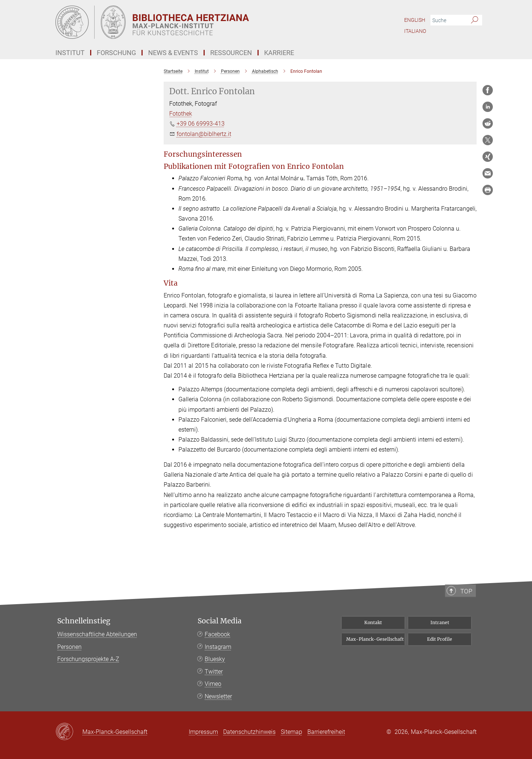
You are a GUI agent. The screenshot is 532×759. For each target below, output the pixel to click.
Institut (70, 53)
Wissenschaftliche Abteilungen (97, 634)
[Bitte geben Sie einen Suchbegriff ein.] (448, 20)
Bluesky (215, 659)
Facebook (217, 634)
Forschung (116, 53)
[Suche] (475, 20)
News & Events (173, 53)
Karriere (279, 53)
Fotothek (181, 114)
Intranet (440, 622)
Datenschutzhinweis (249, 732)
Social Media (220, 621)
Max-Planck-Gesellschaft (375, 639)
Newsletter (218, 696)
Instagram (218, 647)
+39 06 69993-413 (201, 124)
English (415, 20)
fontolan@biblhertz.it (204, 134)
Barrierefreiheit (326, 732)
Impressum (203, 732)
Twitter (214, 672)
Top (470, 616)
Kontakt (373, 622)
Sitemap (291, 732)
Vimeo (213, 684)
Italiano (415, 31)
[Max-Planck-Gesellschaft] (69, 732)
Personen (69, 647)
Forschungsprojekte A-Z (88, 659)
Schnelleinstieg (84, 621)
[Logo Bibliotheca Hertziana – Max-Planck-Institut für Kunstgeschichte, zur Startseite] (194, 22)
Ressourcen (231, 53)
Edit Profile (440, 639)
